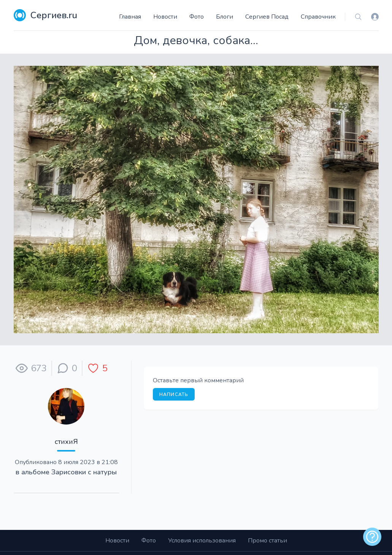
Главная (130, 17)
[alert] (372, 537)
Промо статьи (267, 541)
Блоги (225, 17)
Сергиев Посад (267, 17)
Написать (174, 394)
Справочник (318, 17)
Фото (197, 17)
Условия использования (202, 541)
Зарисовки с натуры (84, 472)
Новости (165, 17)
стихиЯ (66, 442)
